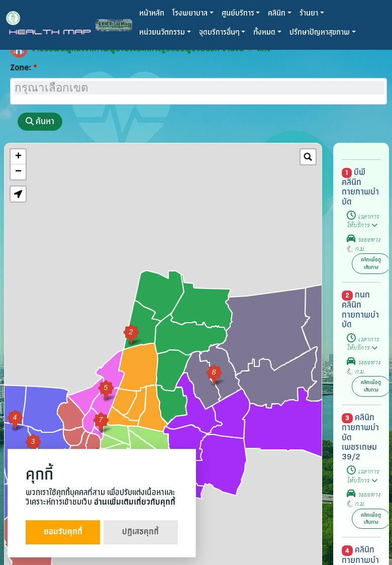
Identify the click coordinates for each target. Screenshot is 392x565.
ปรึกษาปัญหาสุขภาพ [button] (320, 32)
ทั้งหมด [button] (264, 32)
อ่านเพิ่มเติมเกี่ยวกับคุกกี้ (135, 502)
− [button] (18, 172)
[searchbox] (200, 88)
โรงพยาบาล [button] (190, 13)
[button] (18, 194)
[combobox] (199, 91)
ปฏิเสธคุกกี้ (140, 532)
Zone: (21, 68)
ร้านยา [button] (309, 13)
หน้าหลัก (152, 13)
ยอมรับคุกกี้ (63, 532)
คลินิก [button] (277, 13)
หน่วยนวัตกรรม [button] (162, 32)
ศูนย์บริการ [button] (238, 13)
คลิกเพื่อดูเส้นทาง (371, 263)
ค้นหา (40, 121)
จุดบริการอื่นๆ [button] (219, 32)
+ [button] (18, 157)
